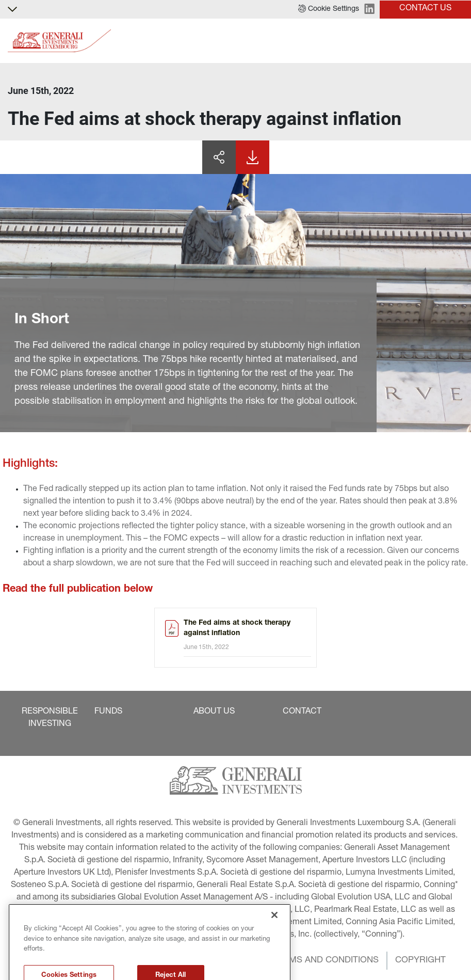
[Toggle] (457, 41)
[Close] (274, 937)
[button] (329, 9)
